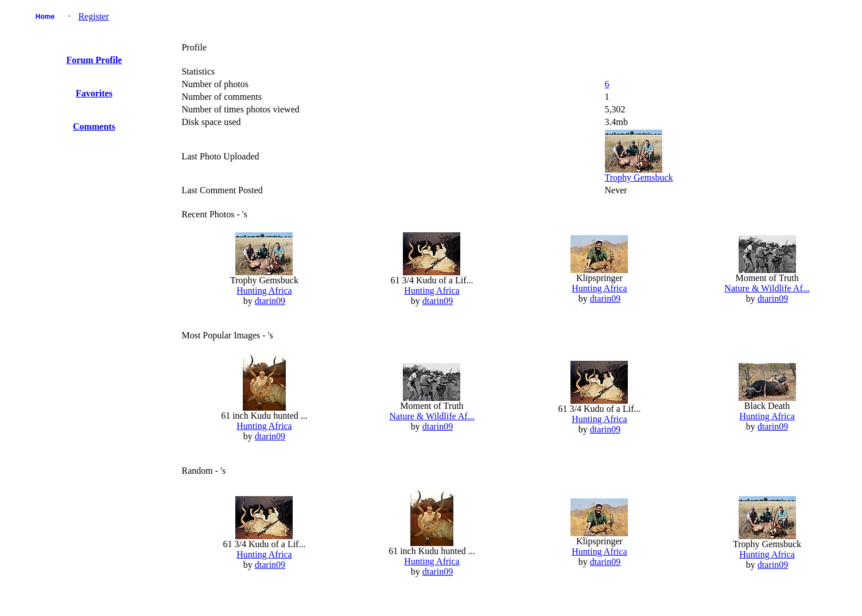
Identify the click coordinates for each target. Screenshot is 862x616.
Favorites (94, 93)
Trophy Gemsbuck (639, 178)
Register (93, 16)
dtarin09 (270, 301)
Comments (94, 126)
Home (45, 17)
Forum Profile (94, 60)
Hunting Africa (264, 291)
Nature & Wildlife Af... (767, 288)
